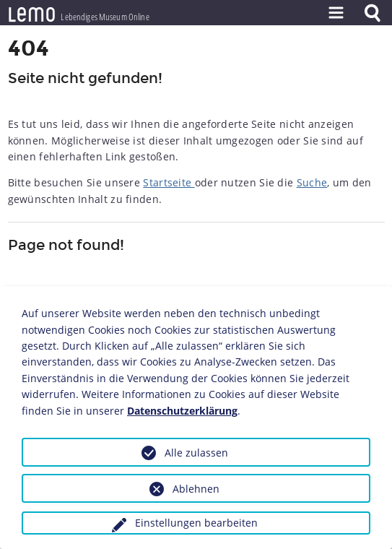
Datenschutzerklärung (182, 411)
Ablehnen (196, 489)
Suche (312, 182)
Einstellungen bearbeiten (196, 523)
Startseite (169, 182)
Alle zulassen (196, 453)
